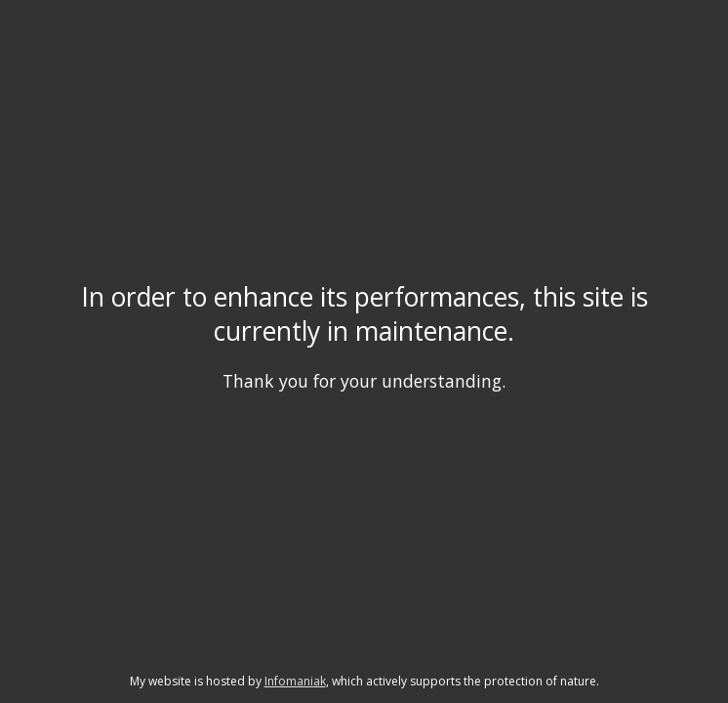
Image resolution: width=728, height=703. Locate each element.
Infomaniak (295, 681)
